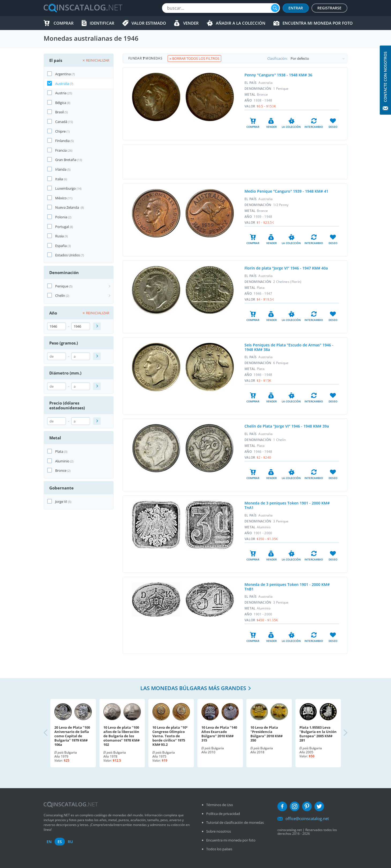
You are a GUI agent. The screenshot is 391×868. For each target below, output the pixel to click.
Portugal (62, 227)
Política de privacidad (223, 814)
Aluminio (62, 461)
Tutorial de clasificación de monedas (235, 822)
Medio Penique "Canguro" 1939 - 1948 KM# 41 (286, 191)
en (49, 842)
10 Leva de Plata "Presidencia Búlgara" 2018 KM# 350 (266, 734)
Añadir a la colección (241, 23)
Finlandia (62, 141)
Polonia (61, 217)
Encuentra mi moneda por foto (318, 23)
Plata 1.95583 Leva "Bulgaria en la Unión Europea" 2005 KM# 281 (318, 734)
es (60, 842)
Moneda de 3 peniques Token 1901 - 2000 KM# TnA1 (287, 505)
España (61, 246)
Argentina (63, 74)
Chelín (60, 295)
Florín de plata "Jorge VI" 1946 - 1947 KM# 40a (286, 268)
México (61, 198)
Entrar (296, 8)
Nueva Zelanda (67, 207)
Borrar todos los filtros (194, 58)
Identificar (102, 23)
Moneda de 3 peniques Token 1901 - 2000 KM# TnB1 (287, 587)
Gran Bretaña (66, 160)
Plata (59, 451)
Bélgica (61, 103)
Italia (59, 179)
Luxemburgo (65, 188)
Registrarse (329, 8)
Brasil (59, 112)
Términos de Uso (220, 805)
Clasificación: (307, 58)
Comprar (64, 23)
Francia (61, 150)
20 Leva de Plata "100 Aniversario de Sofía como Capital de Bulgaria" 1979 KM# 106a (72, 736)
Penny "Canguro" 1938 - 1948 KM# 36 (278, 75)
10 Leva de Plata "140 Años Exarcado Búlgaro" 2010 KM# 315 (219, 734)
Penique (62, 286)
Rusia (59, 236)
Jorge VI (61, 502)
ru (70, 842)
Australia (62, 84)
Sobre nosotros (219, 831)
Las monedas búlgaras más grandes (193, 688)
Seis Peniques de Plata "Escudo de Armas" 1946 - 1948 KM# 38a (289, 347)
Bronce (61, 470)
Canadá (61, 122)
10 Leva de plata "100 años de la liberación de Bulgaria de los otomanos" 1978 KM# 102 (121, 736)
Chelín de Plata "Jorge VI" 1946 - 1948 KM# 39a (287, 426)
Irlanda (61, 169)
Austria (61, 93)
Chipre (60, 131)
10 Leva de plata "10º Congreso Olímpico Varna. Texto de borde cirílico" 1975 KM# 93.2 (170, 736)
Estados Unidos (67, 255)
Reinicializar (96, 60)
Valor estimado (149, 23)
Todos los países (219, 849)
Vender (191, 23)
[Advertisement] (235, 162)
